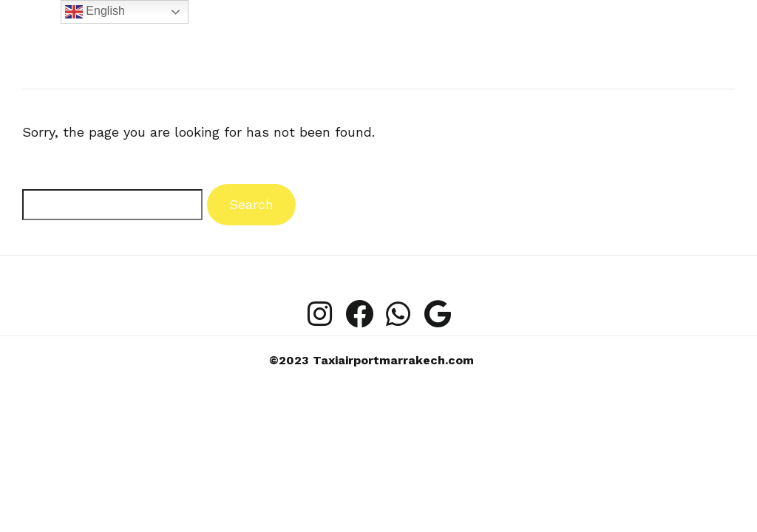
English (95, 12)
